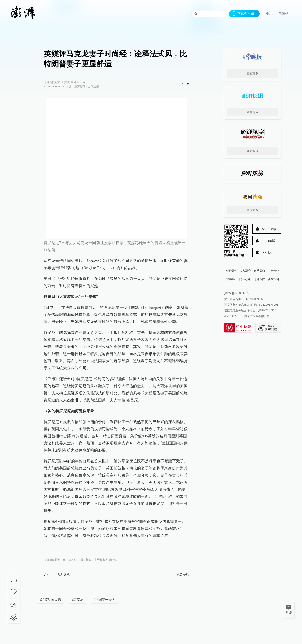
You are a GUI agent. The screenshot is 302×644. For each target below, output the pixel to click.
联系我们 (259, 271)
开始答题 (252, 151)
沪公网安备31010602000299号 (244, 299)
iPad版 (267, 252)
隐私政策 (245, 279)
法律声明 (231, 279)
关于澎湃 (231, 271)
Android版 (269, 229)
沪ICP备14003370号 (237, 293)
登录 (269, 13)
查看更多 (252, 73)
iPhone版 (268, 241)
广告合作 (273, 271)
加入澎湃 (245, 271)
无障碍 (284, 14)
